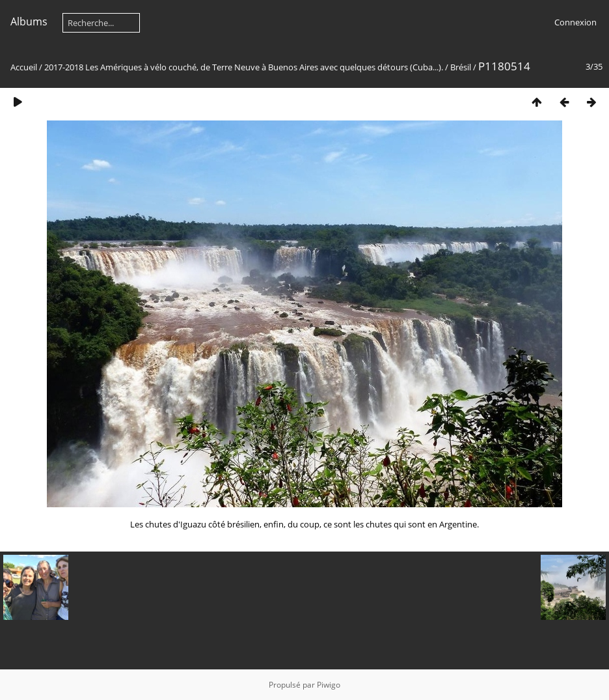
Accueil (24, 67)
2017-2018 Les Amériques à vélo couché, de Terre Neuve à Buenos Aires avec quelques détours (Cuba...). (244, 67)
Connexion (575, 22)
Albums (29, 21)
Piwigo (329, 685)
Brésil (461, 67)
